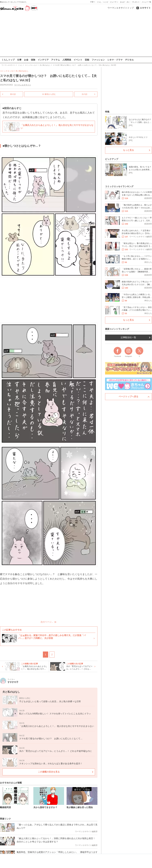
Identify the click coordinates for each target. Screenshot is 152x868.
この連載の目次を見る (49, 772)
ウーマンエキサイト (23, 85)
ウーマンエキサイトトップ (121, 8)
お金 (26, 60)
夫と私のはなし (22, 71)
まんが (122, 2)
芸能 (87, 60)
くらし (99, 2)
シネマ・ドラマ (115, 60)
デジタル (129, 60)
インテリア (43, 60)
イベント (78, 60)
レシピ (106, 2)
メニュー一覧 (146, 2)
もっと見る (128, 150)
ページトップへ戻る (128, 396)
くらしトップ (8, 60)
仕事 (19, 60)
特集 (107, 112)
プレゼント (136, 2)
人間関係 (67, 60)
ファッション (98, 60)
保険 (33, 60)
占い (128, 2)
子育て (92, 2)
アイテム (55, 60)
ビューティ (114, 2)
